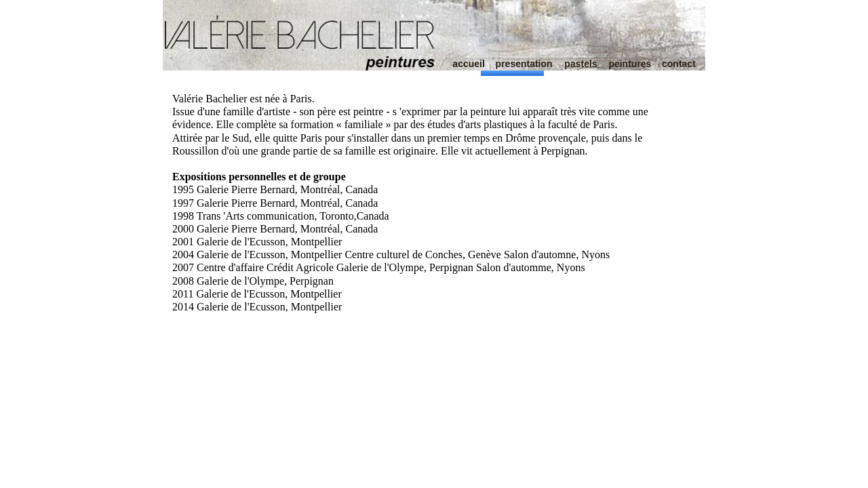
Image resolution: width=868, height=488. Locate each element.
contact (679, 64)
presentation (524, 64)
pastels (580, 64)
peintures (630, 64)
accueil (468, 64)
